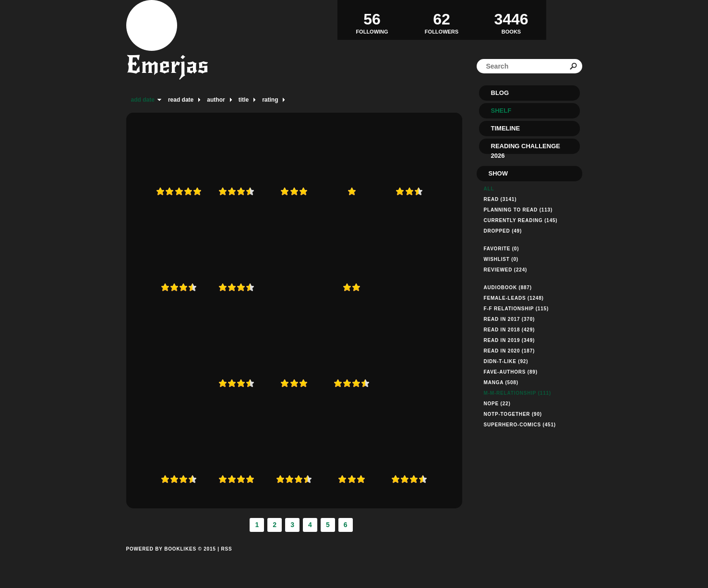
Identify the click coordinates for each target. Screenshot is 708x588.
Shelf (501, 111)
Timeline (506, 128)
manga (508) (501, 382)
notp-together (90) (513, 414)
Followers (442, 20)
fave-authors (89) (511, 372)
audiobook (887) (508, 288)
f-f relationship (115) (516, 309)
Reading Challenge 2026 (526, 148)
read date (181, 100)
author (216, 100)
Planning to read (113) (518, 210)
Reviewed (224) (506, 270)
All (489, 189)
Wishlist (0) (501, 259)
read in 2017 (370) (510, 319)
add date (143, 100)
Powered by (171, 560)
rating (270, 100)
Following (372, 20)
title (244, 100)
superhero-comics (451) (520, 425)
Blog (500, 93)
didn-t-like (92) (506, 361)
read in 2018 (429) (510, 330)
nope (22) (497, 404)
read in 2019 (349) (510, 340)
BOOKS (511, 20)
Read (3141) (500, 199)
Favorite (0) (502, 249)
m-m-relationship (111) (518, 393)
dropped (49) (503, 231)
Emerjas (168, 65)
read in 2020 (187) (510, 351)
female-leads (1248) (514, 298)
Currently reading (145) (521, 220)
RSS (226, 549)
